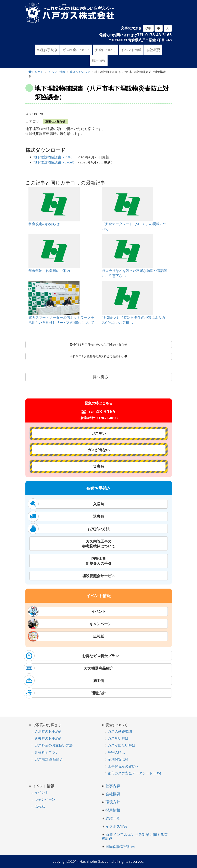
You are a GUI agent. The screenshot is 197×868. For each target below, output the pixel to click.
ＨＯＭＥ (36, 72)
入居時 (67, 504)
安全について (106, 50)
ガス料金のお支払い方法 (54, 745)
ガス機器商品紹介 (69, 668)
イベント (68, 611)
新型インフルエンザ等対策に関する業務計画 (135, 836)
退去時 (67, 516)
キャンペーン (70, 624)
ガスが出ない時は (122, 745)
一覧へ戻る (98, 377)
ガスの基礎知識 (120, 731)
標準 (148, 28)
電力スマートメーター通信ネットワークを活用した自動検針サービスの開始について (61, 320)
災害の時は (116, 752)
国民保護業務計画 (120, 846)
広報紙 (67, 636)
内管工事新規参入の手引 (99, 561)
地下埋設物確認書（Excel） (55, 162)
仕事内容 (113, 786)
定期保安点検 (118, 759)
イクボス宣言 (116, 826)
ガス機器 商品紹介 (49, 759)
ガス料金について (76, 50)
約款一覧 (113, 818)
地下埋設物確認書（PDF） (54, 157)
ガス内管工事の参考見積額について (99, 544)
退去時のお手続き (48, 738)
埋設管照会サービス (99, 576)
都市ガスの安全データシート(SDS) (134, 773)
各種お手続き (47, 50)
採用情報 (99, 60)
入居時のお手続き (48, 731)
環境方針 (66, 693)
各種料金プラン (47, 752)
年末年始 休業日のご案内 (49, 271)
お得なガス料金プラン (72, 656)
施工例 (65, 681)
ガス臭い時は (118, 738)
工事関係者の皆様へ (123, 766)
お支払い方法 (70, 529)
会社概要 (153, 50)
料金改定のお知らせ (44, 224)
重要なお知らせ (55, 121)
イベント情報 (131, 50)
